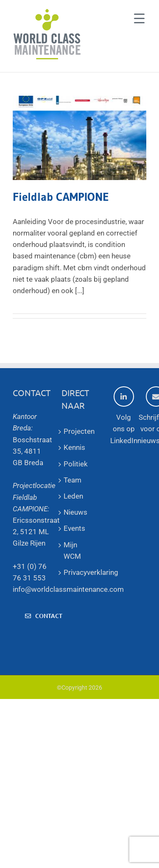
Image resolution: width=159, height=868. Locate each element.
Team (73, 480)
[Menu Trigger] (139, 18)
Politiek (76, 464)
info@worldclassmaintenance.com (68, 589)
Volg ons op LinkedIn (124, 415)
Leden (73, 496)
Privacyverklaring (79, 572)
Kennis (74, 447)
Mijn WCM (72, 550)
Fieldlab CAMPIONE (61, 197)
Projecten (79, 431)
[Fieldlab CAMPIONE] (79, 138)
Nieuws (75, 512)
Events (74, 528)
